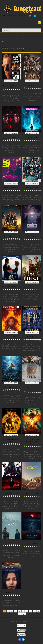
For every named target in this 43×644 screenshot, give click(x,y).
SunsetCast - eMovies (8, 49)
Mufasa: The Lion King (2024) (32, 388)
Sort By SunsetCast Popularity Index (14, 50)
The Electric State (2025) (11, 236)
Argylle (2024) (32, 337)
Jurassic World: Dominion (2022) (11, 440)
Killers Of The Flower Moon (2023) (11, 86)
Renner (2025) (32, 137)
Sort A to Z (28, 49)
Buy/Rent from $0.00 (11, 81)
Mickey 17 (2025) (32, 188)
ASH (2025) (11, 137)
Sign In (4, 16)
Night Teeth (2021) (11, 493)
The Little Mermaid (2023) (11, 387)
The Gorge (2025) (32, 236)
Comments (22, 16)
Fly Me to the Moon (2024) (11, 287)
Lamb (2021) (11, 542)
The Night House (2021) (32, 543)
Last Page (22, 614)
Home (3, 42)
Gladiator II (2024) (32, 85)
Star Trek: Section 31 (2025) (11, 188)
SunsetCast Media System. (19, 621)
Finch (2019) (32, 287)
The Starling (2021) (32, 493)
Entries (11, 16)
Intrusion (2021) (11, 592)
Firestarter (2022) (11, 337)
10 (38, 611)
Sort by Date (20, 49)
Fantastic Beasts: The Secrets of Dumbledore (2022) (32, 441)
